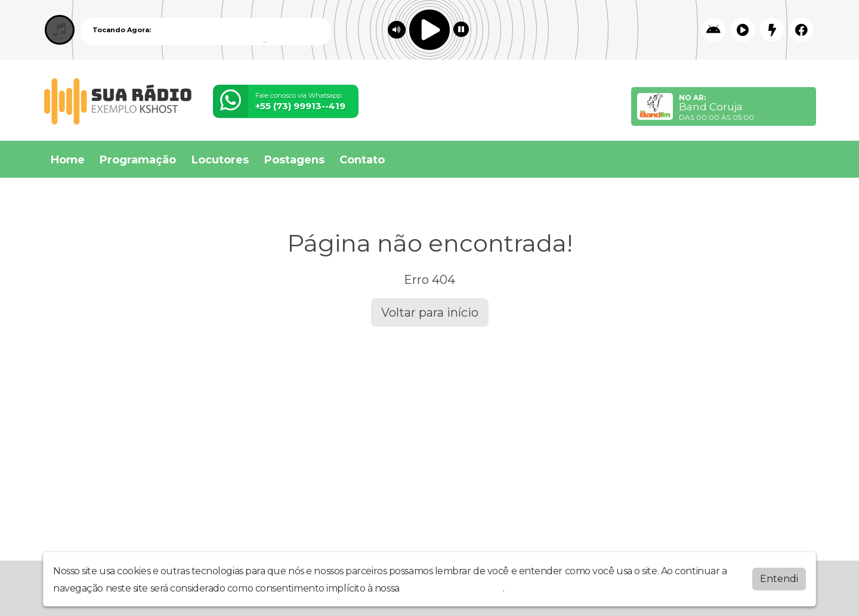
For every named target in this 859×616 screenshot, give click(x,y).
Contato (362, 160)
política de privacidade (452, 588)
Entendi (779, 579)
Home (68, 160)
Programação (138, 160)
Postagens (294, 160)
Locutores (220, 160)
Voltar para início (430, 312)
